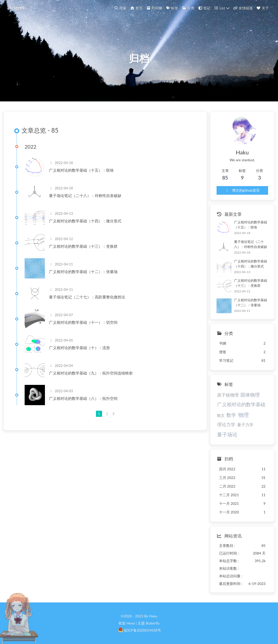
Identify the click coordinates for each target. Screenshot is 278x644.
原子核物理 (228, 395)
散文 (221, 415)
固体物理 (250, 395)
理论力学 (226, 424)
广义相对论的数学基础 (241, 404)
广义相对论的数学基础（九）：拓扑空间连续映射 (91, 373)
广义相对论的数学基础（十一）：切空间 (83, 322)
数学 (231, 415)
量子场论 (227, 434)
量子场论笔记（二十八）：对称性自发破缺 (85, 195)
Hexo (130, 623)
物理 (243, 415)
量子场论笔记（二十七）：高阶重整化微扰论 (87, 297)
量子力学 (245, 425)
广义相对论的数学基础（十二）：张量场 (83, 272)
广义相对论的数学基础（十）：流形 (79, 348)
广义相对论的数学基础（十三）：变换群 (83, 246)
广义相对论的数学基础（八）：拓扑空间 (83, 398)
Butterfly (153, 623)
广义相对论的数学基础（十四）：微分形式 (85, 221)
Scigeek (17, 8)
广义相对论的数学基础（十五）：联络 (81, 170)
